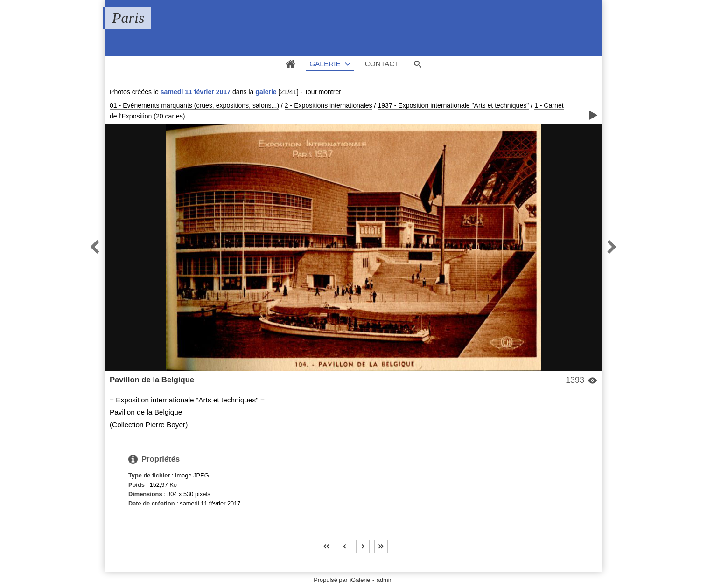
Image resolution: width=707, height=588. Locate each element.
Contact (382, 64)
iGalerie (360, 580)
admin (385, 580)
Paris (128, 18)
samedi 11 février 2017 (210, 503)
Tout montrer (323, 92)
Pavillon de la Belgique (152, 380)
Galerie (325, 64)
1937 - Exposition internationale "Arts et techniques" (453, 105)
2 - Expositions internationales (329, 105)
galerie (266, 92)
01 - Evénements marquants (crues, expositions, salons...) (194, 105)
